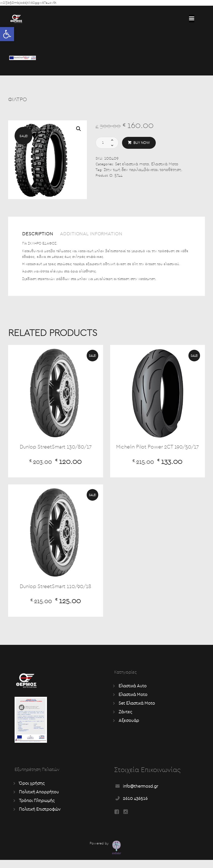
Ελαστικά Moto (165, 164)
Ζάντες (125, 720)
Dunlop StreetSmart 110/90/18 (56, 594)
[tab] (40, 236)
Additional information (96, 234)
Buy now (142, 143)
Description (39, 234)
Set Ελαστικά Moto (137, 711)
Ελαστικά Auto (133, 694)
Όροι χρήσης (32, 791)
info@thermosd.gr (140, 794)
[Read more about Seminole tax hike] (192, 19)
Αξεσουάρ (129, 728)
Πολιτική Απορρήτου (39, 800)
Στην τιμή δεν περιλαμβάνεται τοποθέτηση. (143, 170)
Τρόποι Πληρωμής (37, 808)
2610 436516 (135, 806)
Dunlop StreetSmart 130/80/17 (55, 447)
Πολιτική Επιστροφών (40, 817)
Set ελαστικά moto (132, 164)
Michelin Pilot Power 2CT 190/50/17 (157, 451)
